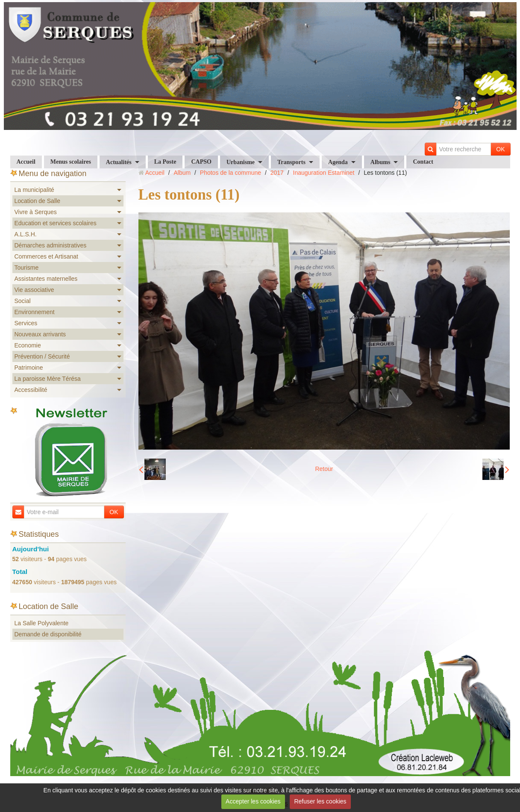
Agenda (338, 162)
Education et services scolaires (56, 223)
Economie (28, 345)
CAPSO (201, 162)
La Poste (165, 162)
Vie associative (34, 290)
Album (182, 173)
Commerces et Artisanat (46, 256)
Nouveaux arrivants (40, 334)
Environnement (35, 312)
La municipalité (34, 190)
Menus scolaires (71, 162)
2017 (277, 173)
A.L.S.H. (26, 234)
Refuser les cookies (320, 801)
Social (23, 301)
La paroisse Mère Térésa (48, 379)
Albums (380, 162)
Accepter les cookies (253, 801)
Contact (423, 162)
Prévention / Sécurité (42, 356)
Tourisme (27, 268)
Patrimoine (29, 368)
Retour (324, 469)
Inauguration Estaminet (324, 173)
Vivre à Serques (36, 212)
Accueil (26, 162)
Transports (291, 162)
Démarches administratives (51, 245)
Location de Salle (37, 201)
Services (26, 323)
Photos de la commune (231, 173)
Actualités (119, 162)
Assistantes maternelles (46, 279)
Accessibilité (31, 390)
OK (500, 149)
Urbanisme (241, 162)
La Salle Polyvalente (42, 623)
